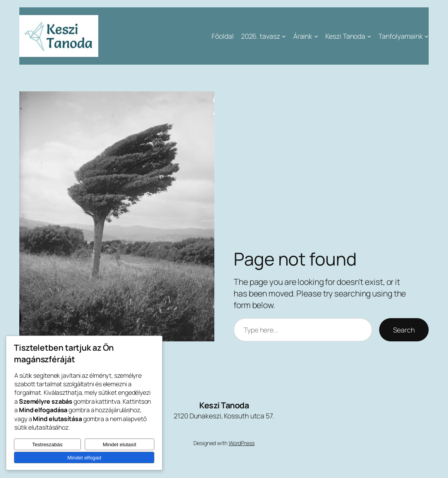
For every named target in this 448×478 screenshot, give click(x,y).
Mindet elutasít (120, 445)
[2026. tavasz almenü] (284, 36)
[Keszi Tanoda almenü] (369, 36)
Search (404, 330)
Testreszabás (47, 445)
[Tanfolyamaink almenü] (427, 36)
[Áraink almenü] (316, 36)
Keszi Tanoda (224, 405)
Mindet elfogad (84, 458)
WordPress (242, 443)
